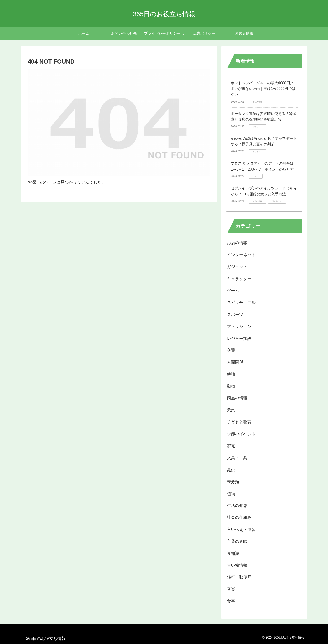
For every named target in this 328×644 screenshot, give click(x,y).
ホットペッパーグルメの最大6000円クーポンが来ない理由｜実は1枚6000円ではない (264, 89)
